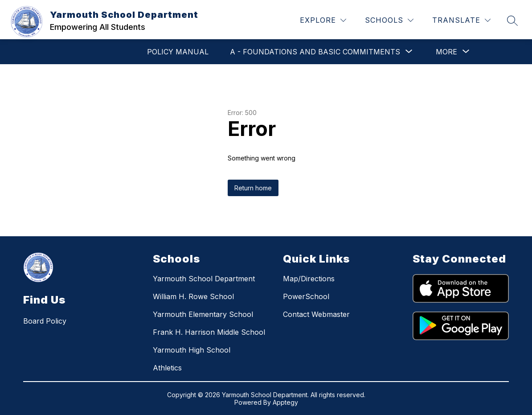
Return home (253, 188)
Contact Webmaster (316, 314)
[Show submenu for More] (446, 52)
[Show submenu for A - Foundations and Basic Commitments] (315, 52)
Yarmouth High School (192, 350)
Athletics (167, 368)
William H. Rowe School (193, 296)
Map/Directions (309, 279)
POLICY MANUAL (178, 52)
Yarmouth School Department (204, 279)
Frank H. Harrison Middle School (209, 332)
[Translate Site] (461, 20)
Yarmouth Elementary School (203, 314)
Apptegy (285, 402)
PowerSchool (306, 296)
